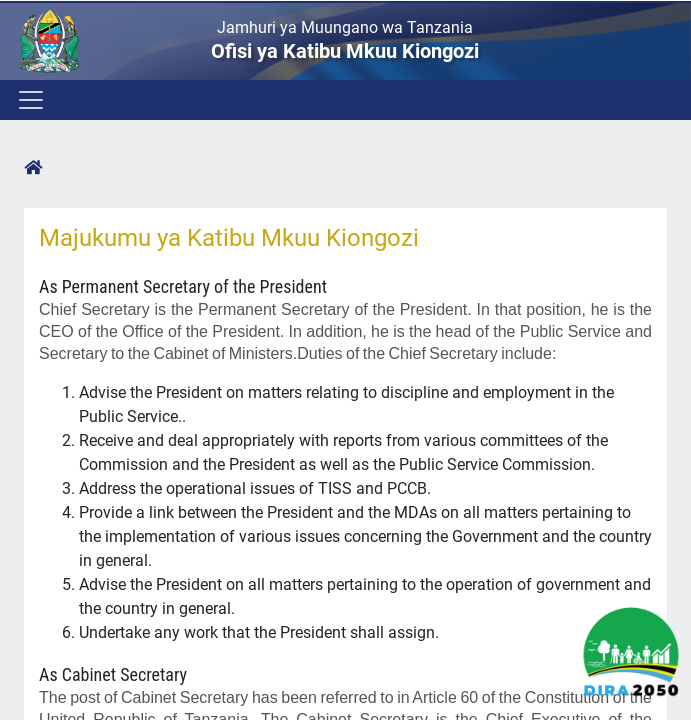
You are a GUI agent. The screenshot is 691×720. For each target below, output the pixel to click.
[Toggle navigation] (29, 100)
